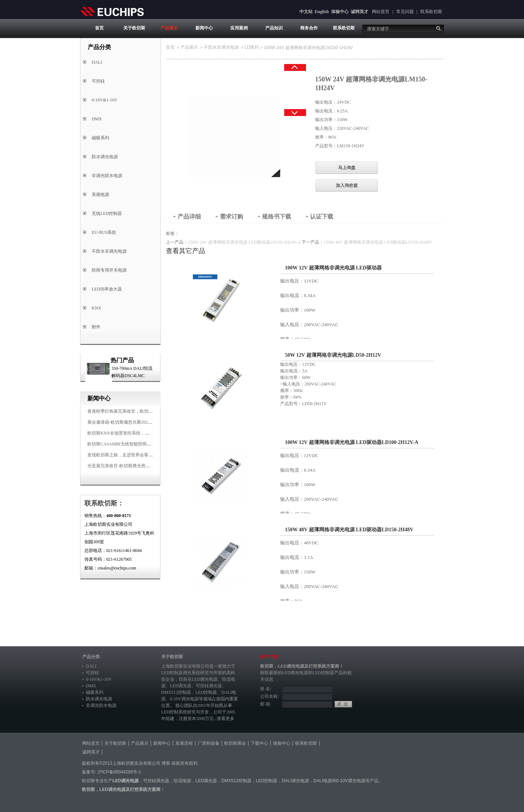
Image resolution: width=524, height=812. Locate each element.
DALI (97, 62)
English (322, 12)
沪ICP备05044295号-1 (119, 772)
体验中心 (340, 12)
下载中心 (259, 743)
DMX (97, 119)
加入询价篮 (347, 185)
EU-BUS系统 (104, 232)
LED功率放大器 (107, 289)
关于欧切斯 (134, 28)
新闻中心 (204, 28)
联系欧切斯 (431, 12)
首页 (99, 28)
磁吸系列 (100, 138)
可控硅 (98, 81)
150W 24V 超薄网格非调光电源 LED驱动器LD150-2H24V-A (244, 242)
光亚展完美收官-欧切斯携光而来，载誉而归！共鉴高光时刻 (145, 466)
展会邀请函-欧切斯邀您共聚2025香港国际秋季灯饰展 (138, 422)
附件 (96, 327)
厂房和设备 (209, 743)
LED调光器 (181, 686)
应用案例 (239, 28)
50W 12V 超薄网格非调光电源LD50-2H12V (333, 355)
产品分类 (91, 657)
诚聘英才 (360, 12)
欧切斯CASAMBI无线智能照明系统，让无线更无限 (137, 444)
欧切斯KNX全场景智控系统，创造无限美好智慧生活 (138, 433)
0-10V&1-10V (105, 100)
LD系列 (252, 47)
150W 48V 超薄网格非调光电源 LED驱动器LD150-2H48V (378, 242)
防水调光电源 (105, 157)
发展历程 (184, 743)
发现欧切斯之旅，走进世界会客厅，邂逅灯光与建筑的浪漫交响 (148, 455)
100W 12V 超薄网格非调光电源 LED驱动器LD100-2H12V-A (352, 442)
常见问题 (405, 12)
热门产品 (122, 360)
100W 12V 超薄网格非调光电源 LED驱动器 (333, 268)
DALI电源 (323, 781)
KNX (96, 308)
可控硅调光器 (209, 686)
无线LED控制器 (107, 213)
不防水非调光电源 (109, 251)
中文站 (306, 12)
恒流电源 (182, 781)
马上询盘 (347, 168)
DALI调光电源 (295, 781)
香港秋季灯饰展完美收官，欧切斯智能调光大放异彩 (138, 411)
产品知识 (274, 28)
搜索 (438, 28)
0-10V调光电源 (184, 699)
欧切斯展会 (235, 743)
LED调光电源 (205, 679)
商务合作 (309, 28)
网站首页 (381, 12)
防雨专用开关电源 (109, 270)
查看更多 (226, 719)
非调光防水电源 (107, 176)
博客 (166, 763)
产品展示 (169, 28)
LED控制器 (206, 692)
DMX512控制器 (176, 692)
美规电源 (100, 195)
